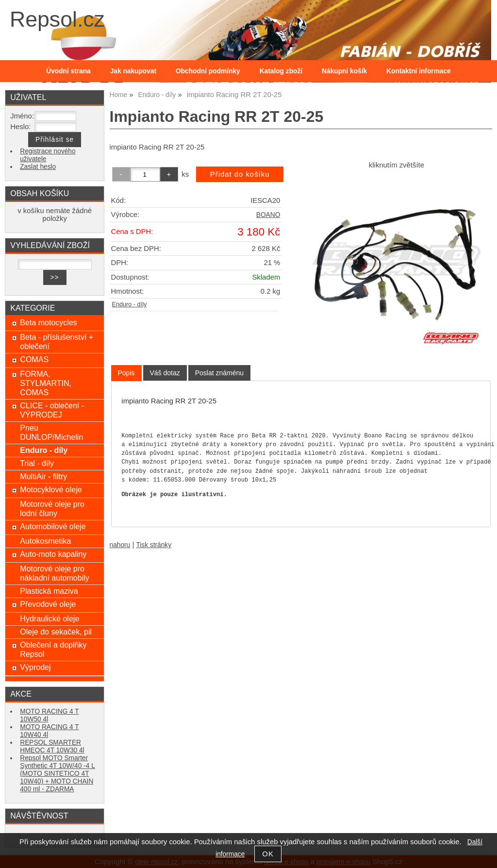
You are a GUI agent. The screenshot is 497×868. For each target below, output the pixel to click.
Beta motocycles (49, 322)
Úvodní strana (68, 71)
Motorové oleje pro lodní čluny (52, 509)
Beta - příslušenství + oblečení (57, 342)
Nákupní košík (344, 71)
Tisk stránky (154, 545)
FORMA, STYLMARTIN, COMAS (46, 383)
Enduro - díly (130, 304)
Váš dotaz (165, 373)
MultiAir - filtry (43, 476)
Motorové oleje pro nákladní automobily (54, 573)
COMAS (34, 359)
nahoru (120, 545)
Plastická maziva (49, 591)
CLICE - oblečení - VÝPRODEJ (52, 410)
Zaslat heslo (38, 167)
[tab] (126, 373)
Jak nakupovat (133, 71)
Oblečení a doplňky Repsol (53, 649)
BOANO (268, 215)
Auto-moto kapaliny (53, 554)
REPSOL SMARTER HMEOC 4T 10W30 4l (52, 746)
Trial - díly (37, 463)
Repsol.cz (57, 19)
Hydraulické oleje (50, 618)
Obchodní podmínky (208, 71)
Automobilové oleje (53, 526)
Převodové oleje (48, 604)
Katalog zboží (281, 71)
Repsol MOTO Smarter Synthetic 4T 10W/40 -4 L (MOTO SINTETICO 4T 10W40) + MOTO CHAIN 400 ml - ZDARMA (58, 774)
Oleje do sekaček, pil (56, 632)
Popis (126, 373)
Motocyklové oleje (51, 489)
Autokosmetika (45, 541)
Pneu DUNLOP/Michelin (51, 432)
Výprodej (35, 667)
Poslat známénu (219, 373)
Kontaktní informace (419, 71)
